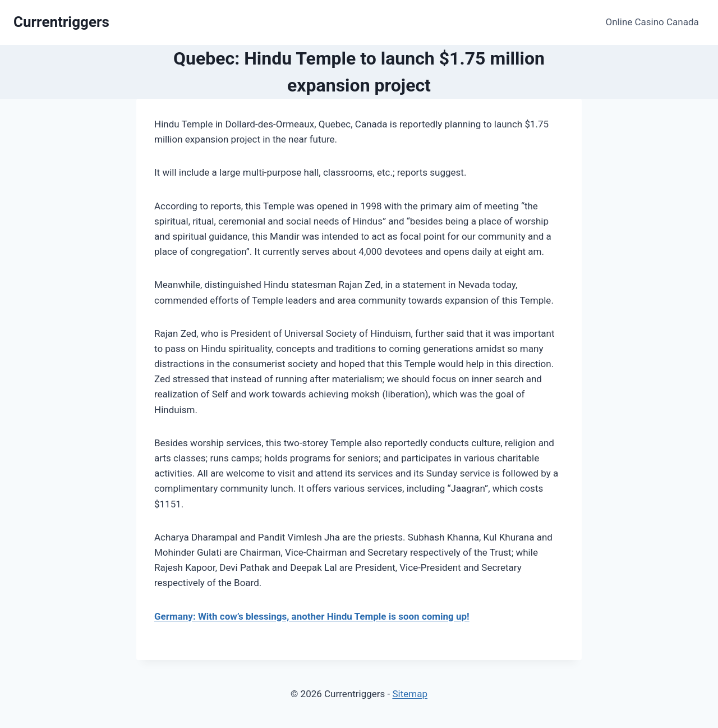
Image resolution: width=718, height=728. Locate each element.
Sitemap (410, 694)
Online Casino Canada (652, 22)
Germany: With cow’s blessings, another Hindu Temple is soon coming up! (312, 616)
